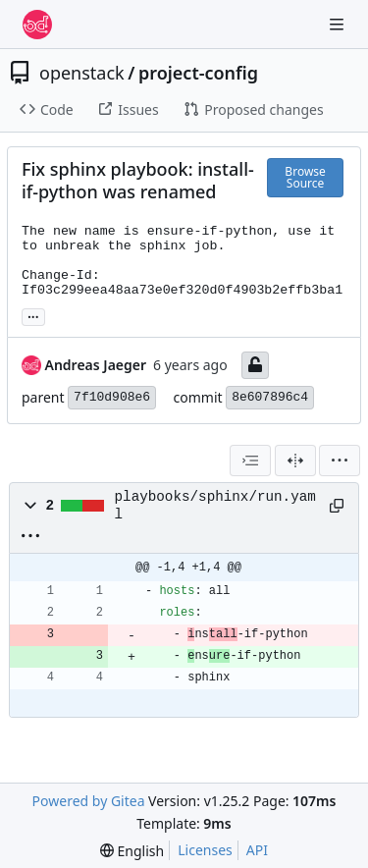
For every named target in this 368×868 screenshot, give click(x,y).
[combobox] (250, 461)
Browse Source (305, 177)
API (257, 850)
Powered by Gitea (89, 801)
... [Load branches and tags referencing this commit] (33, 315)
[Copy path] (337, 506)
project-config (198, 73)
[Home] (37, 25)
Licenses (205, 850)
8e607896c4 (270, 397)
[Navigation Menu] (339, 24)
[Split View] (295, 461)
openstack (82, 73)
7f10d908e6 (112, 397)
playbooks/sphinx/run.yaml (215, 506)
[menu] (340, 461)
